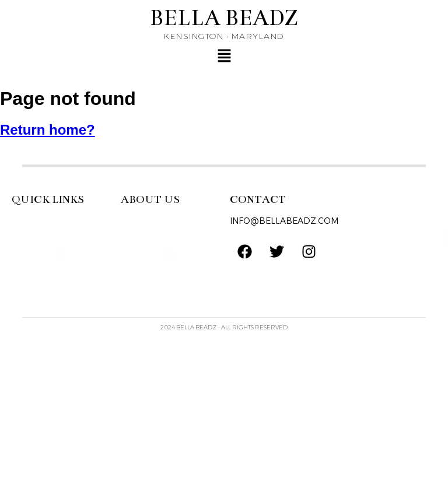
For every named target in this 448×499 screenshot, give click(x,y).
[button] (224, 57)
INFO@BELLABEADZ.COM (284, 221)
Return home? (48, 130)
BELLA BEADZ (224, 18)
